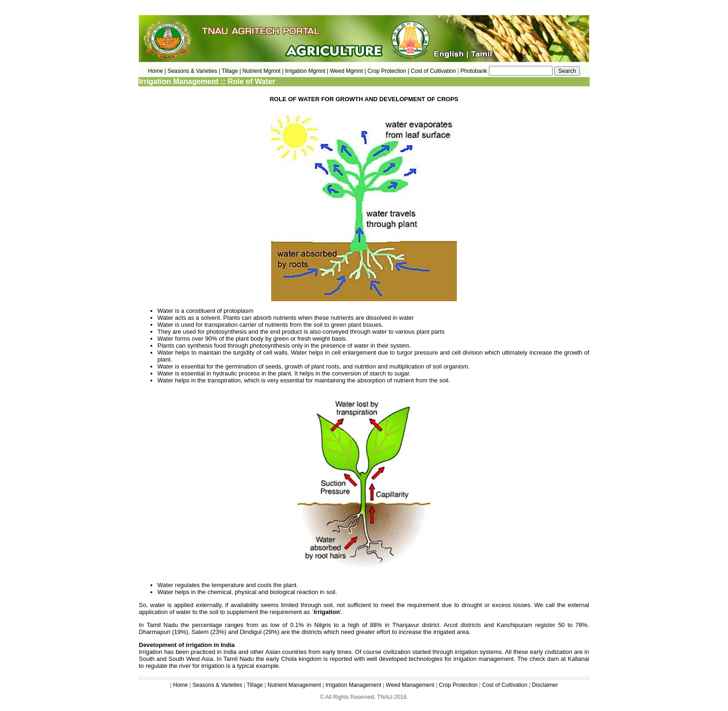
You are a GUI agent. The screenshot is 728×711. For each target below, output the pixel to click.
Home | (157, 71)
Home (181, 685)
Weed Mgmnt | (348, 71)
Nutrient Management (294, 685)
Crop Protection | (388, 71)
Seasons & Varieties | (194, 71)
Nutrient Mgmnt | (263, 71)
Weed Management (410, 685)
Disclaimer (545, 685)
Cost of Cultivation (434, 71)
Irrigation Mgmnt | (307, 71)
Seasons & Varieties (218, 685)
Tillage (255, 685)
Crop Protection (458, 685)
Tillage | (232, 71)
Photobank (474, 71)
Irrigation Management (353, 685)
